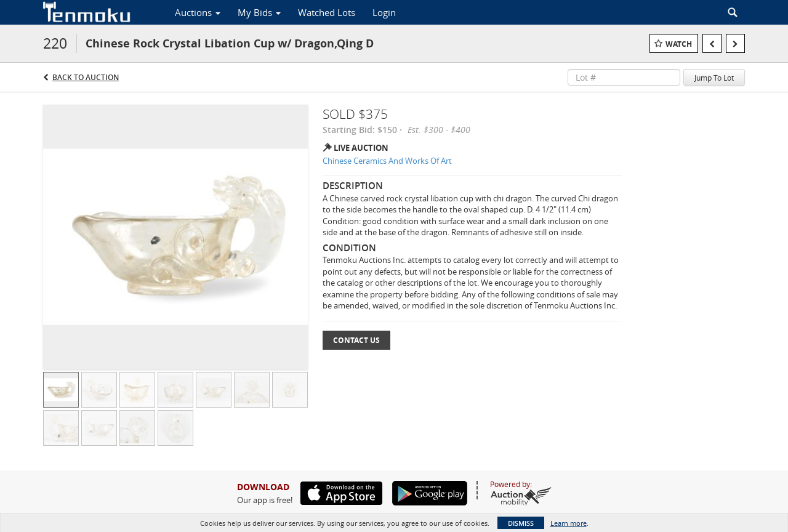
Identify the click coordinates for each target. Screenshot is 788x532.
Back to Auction (86, 77)
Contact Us (356, 340)
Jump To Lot (714, 78)
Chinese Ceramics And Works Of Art (387, 161)
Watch (679, 44)
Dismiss (521, 523)
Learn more (569, 523)
